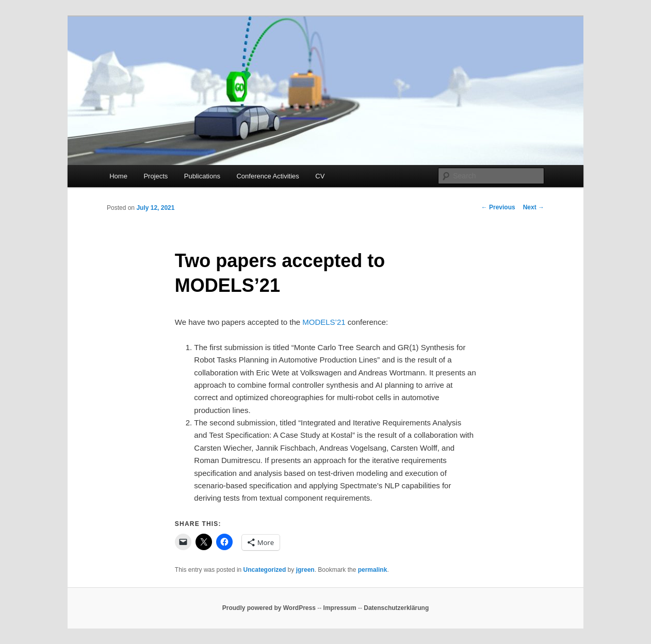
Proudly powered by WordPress (269, 608)
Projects (156, 176)
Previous (498, 207)
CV (320, 176)
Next (534, 207)
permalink (373, 570)
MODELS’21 (324, 322)
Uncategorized (265, 570)
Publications (202, 176)
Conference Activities (267, 176)
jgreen (305, 570)
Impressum (340, 608)
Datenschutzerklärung (396, 608)
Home (118, 176)
